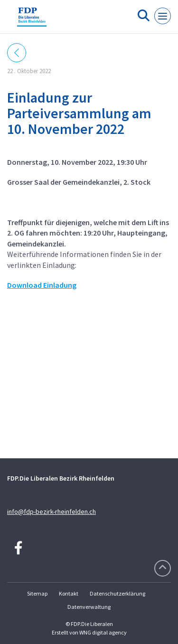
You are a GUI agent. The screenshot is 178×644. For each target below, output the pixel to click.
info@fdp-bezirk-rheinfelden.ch (52, 511)
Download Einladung (42, 285)
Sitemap (37, 593)
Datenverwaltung (89, 607)
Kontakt (69, 593)
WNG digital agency (103, 632)
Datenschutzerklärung (117, 593)
